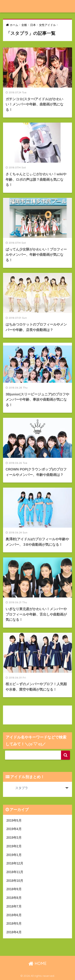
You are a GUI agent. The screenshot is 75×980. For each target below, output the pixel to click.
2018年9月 (14, 889)
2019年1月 (14, 855)
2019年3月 (14, 838)
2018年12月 (15, 863)
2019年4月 (14, 829)
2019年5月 (14, 821)
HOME (37, 963)
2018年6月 (14, 915)
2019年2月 (14, 846)
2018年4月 (14, 932)
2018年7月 (14, 906)
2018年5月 (14, 924)
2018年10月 (15, 881)
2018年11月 (15, 872)
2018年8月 (14, 898)
